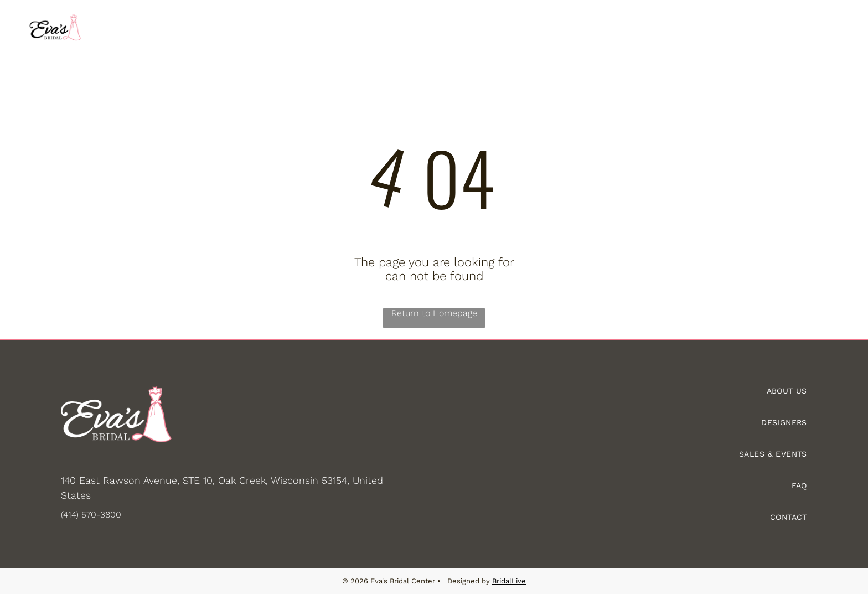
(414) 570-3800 (91, 514)
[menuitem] (213, 28)
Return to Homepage (434, 313)
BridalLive (509, 581)
